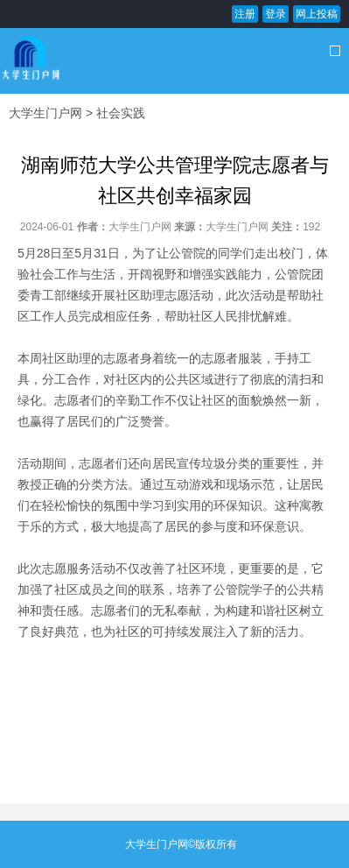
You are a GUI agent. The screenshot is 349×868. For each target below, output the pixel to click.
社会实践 (121, 113)
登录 (276, 14)
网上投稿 (317, 14)
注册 (245, 14)
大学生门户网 (45, 113)
